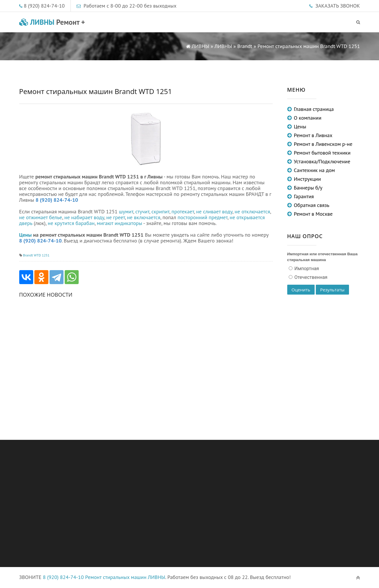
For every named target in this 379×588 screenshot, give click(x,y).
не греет (116, 217)
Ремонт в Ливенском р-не (323, 144)
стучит (142, 211)
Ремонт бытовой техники (322, 153)
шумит (126, 211)
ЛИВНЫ (52, 22)
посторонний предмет (202, 217)
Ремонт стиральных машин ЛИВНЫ (125, 577)
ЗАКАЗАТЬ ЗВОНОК (338, 6)
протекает (183, 211)
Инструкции (307, 179)
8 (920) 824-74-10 (44, 6)
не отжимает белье (41, 217)
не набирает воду (84, 217)
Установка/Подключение (322, 161)
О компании (308, 118)
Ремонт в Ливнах (313, 135)
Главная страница (314, 109)
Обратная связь (312, 205)
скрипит (161, 211)
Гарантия (304, 196)
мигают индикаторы (119, 223)
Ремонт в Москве (313, 214)
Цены (25, 235)
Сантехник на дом (314, 170)
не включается (144, 217)
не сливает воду (214, 211)
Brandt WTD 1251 (36, 255)
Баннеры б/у (308, 188)
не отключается (252, 211)
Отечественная (310, 277)
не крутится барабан (71, 223)
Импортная (306, 269)
